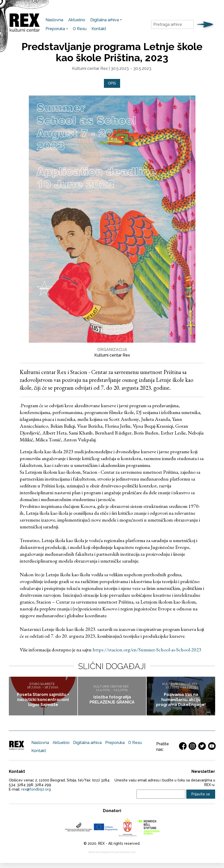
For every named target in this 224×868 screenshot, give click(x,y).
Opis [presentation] (112, 83)
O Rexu (80, 29)
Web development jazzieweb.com (112, 852)
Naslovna (54, 20)
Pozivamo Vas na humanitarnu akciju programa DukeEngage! (181, 700)
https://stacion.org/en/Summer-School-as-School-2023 (147, 650)
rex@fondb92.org (36, 789)
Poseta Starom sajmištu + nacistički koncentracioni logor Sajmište (43, 700)
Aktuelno (77, 20)
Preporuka (54, 29)
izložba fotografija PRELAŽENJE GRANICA (112, 700)
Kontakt (99, 29)
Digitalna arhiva (103, 20)
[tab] (112, 83)
